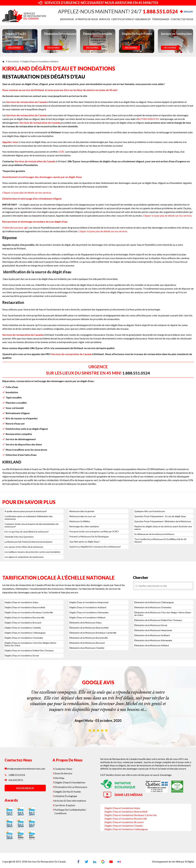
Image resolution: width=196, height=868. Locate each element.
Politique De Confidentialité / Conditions (71, 809)
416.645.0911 (14, 781)
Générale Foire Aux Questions (19, 537)
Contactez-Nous (64, 768)
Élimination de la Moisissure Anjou (86, 623)
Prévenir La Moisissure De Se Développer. (89, 537)
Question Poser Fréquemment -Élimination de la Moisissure (163, 521)
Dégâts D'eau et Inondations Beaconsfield (25, 607)
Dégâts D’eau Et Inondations (70, 781)
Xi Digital (189, 861)
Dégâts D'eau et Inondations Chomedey (24, 638)
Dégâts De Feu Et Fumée (68, 790)
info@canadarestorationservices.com (26, 768)
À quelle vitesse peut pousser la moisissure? (26, 511)
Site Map (60, 777)
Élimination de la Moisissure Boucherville (89, 638)
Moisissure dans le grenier (82, 511)
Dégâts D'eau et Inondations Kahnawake (89, 612)
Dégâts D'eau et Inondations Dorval (22, 656)
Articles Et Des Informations (70, 799)
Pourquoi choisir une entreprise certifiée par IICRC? (94, 531)
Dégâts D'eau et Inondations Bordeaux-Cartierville (29, 612)
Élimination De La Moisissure (70, 786)
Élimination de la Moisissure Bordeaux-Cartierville (93, 633)
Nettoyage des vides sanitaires (84, 526)
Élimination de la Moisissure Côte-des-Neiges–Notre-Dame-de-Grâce (163, 614)
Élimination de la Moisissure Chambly (87, 648)
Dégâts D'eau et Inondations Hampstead (89, 602)
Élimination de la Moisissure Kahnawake (153, 640)
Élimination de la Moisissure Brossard (87, 643)
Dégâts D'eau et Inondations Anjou (21, 602)
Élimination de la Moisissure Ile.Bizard (152, 635)
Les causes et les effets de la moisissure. (24, 547)
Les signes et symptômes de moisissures (24, 557)
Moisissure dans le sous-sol (82, 516)
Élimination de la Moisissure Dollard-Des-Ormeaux (158, 620)
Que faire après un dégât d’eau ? (85, 542)
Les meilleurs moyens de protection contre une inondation (32, 552)
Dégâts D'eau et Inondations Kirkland (87, 617)
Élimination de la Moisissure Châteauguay (154, 602)
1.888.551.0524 (160, 11)
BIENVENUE (73, 19)
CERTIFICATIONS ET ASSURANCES (134, 19)
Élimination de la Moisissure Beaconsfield (89, 628)
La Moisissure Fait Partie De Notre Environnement (28, 542)
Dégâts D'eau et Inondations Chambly (23, 628)
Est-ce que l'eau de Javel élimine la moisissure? (27, 532)
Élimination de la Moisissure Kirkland (152, 645)
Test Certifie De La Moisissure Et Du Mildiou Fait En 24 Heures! (160, 540)
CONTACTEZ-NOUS (182, 19)
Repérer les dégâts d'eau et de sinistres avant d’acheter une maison (163, 528)
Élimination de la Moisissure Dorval (151, 625)
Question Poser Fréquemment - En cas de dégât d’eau (160, 516)
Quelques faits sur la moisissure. (150, 511)
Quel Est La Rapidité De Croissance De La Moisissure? (95, 547)
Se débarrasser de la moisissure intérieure (154, 534)
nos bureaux (24, 789)
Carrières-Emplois (65, 803)
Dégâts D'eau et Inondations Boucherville (24, 617)
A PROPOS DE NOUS (91, 19)
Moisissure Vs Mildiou (80, 521)
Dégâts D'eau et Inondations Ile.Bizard (88, 607)
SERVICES (109, 19)
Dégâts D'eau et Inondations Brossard (23, 623)
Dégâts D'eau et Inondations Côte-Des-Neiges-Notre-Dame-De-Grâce (31, 644)
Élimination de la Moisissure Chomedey (153, 607)
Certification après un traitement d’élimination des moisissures (29, 518)
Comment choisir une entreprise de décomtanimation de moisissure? (32, 525)
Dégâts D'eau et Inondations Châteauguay (25, 633)
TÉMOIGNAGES (162, 19)
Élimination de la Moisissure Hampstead (153, 630)
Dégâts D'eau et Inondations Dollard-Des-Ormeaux (29, 650)
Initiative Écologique (66, 794)
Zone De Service (64, 773)
